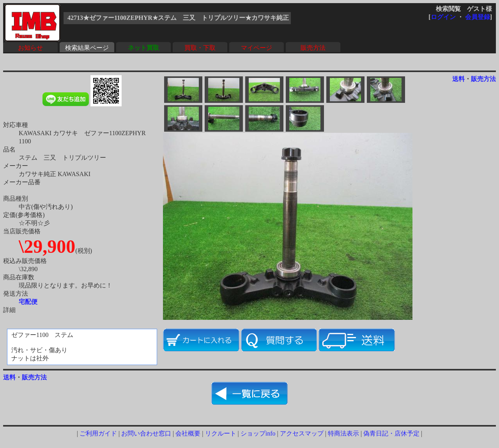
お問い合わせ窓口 (146, 433)
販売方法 (313, 48)
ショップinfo (258, 433)
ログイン (443, 17)
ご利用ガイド (98, 433)
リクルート (221, 433)
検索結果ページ (87, 48)
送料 (458, 79)
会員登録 (478, 17)
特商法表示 (343, 433)
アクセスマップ (302, 433)
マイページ (257, 48)
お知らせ (30, 48)
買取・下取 (200, 48)
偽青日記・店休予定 (391, 433)
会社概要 (188, 433)
